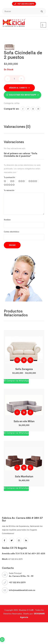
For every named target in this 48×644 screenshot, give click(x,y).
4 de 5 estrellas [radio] (33, 203)
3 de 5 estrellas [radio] (22, 203)
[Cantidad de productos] (14, 100)
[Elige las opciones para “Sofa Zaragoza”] (24, 382)
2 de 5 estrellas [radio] (13, 203)
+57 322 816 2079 (24, 4)
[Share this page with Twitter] (28, 130)
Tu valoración (10, 212)
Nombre (7, 241)
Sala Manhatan (24, 498)
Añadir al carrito (18, 109)
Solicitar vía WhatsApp (23, 116)
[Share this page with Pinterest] (33, 130)
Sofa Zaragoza (24, 391)
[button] (23, 116)
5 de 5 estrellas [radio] (10, 206)
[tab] (17, 148)
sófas (17, 125)
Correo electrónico (12, 253)
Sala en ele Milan (24, 443)
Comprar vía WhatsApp (17, 402)
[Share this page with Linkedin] (38, 130)
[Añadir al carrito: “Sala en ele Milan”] (24, 434)
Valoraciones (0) (17, 148)
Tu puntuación (10, 199)
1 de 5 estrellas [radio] (6, 203)
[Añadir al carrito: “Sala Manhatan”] (24, 489)
